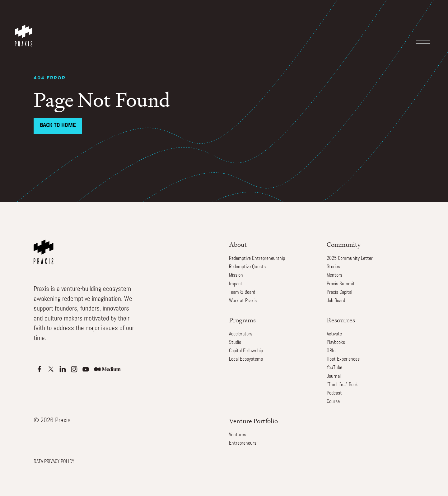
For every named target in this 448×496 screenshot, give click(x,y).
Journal (334, 377)
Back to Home (58, 126)
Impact (236, 284)
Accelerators (241, 334)
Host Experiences (343, 359)
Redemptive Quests (247, 267)
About (238, 244)
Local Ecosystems (246, 359)
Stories (333, 267)
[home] (25, 30)
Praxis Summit (341, 284)
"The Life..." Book (342, 385)
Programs (242, 320)
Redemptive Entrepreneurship (257, 259)
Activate (334, 334)
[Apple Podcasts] (39, 369)
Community (344, 244)
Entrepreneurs (243, 443)
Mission (236, 275)
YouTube (334, 368)
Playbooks (336, 343)
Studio (235, 343)
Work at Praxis (243, 301)
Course (333, 402)
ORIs (331, 351)
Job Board (336, 301)
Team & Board (242, 292)
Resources (341, 320)
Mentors (334, 275)
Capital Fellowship (246, 351)
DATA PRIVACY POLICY (54, 462)
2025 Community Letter (350, 259)
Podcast (334, 393)
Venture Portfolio (253, 421)
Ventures (238, 435)
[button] (426, 23)
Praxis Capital (339, 292)
